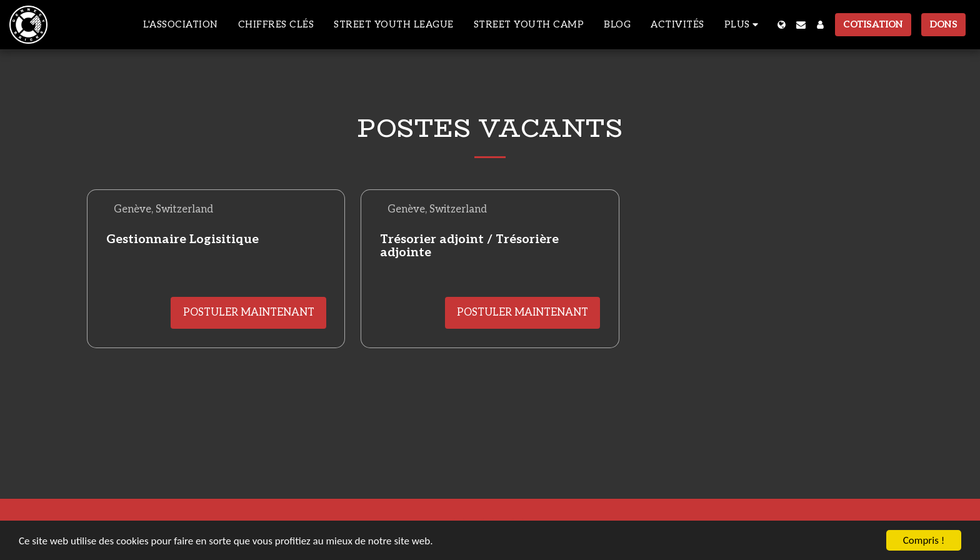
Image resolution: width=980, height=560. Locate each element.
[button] (801, 25)
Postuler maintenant (249, 312)
